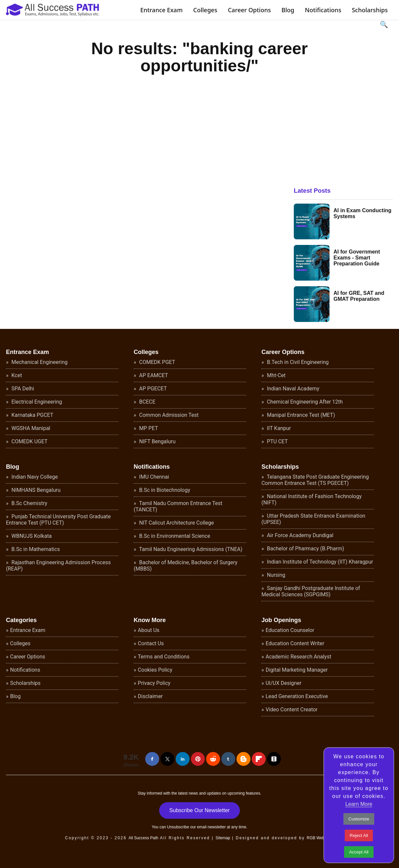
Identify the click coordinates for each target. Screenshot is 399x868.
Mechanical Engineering (39, 362)
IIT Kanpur (278, 428)
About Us (149, 630)
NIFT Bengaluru (157, 441)
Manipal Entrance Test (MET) (300, 415)
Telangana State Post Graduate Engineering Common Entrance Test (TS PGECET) (315, 480)
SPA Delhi (22, 389)
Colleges (205, 10)
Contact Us (151, 643)
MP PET (148, 428)
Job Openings (281, 620)
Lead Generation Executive (297, 696)
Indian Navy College (34, 477)
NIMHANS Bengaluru (36, 490)
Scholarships (370, 10)
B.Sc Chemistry (29, 503)
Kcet (16, 375)
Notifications (323, 10)
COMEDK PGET (157, 362)
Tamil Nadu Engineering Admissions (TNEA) (190, 549)
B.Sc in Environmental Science (174, 536)
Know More (150, 620)
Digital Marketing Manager (297, 670)
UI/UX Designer (284, 683)
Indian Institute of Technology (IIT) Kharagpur (319, 562)
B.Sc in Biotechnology (164, 490)
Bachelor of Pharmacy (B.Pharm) (305, 549)
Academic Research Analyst (298, 657)
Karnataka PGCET (32, 415)
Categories (21, 620)
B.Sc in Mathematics (35, 549)
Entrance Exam (161, 10)
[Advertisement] (343, 125)
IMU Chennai (154, 477)
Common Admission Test (168, 415)
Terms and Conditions (164, 657)
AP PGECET (153, 389)
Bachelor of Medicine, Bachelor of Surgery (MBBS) (186, 566)
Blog (288, 10)
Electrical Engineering (36, 402)
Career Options (249, 10)
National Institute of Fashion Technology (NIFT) (311, 499)
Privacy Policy (154, 683)
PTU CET (277, 441)
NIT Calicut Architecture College (176, 523)
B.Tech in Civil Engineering (297, 362)
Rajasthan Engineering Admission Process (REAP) (58, 566)
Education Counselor (290, 630)
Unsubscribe (178, 827)
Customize (359, 819)
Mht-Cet (276, 375)
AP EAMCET (153, 375)
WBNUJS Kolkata (31, 536)
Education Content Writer (295, 643)
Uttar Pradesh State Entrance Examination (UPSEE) (313, 519)
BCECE (147, 402)
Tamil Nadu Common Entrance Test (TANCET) (178, 506)
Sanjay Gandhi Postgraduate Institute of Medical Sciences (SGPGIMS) (311, 591)
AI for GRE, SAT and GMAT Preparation (359, 296)
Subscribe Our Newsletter (199, 810)
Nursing (276, 575)
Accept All (359, 852)
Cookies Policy (155, 670)
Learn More (359, 804)
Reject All (359, 835)
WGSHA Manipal (30, 428)
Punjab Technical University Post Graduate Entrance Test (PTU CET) (58, 520)
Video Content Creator (292, 710)
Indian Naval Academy (292, 389)
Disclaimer (150, 696)
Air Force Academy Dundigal (300, 535)
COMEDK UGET (29, 441)
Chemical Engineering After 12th (304, 402)
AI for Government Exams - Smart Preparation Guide (357, 258)
